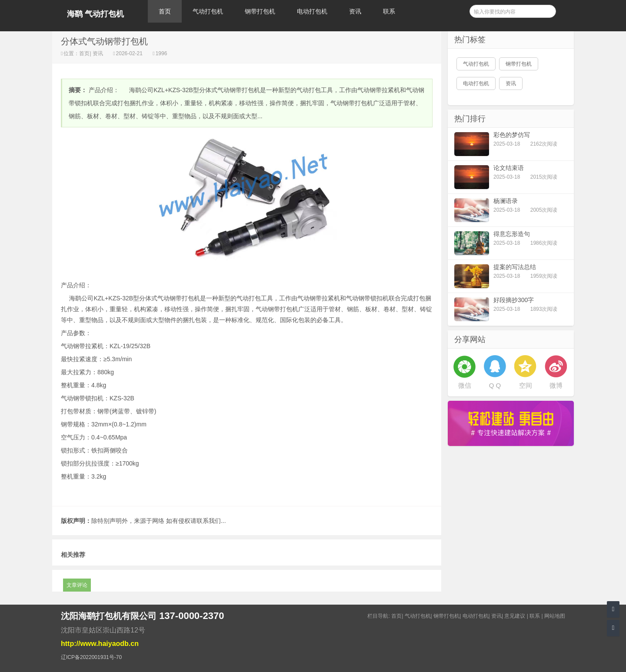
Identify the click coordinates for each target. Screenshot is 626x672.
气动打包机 (208, 11)
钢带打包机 (260, 11)
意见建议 (515, 616)
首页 (165, 11)
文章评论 (77, 585)
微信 (465, 385)
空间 (526, 385)
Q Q (495, 385)
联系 (389, 11)
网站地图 (555, 616)
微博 (556, 385)
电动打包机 (312, 11)
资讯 (355, 11)
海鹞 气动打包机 (95, 14)
